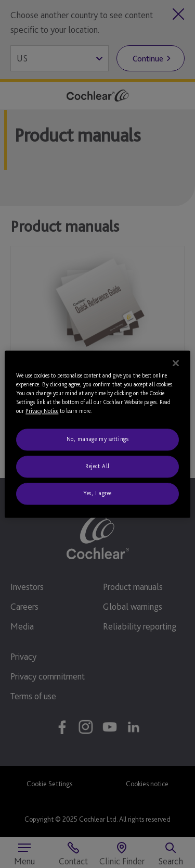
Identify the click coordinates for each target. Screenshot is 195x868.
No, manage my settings (98, 439)
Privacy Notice (42, 411)
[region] (97, 434)
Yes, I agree (97, 493)
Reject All (97, 466)
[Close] (176, 363)
